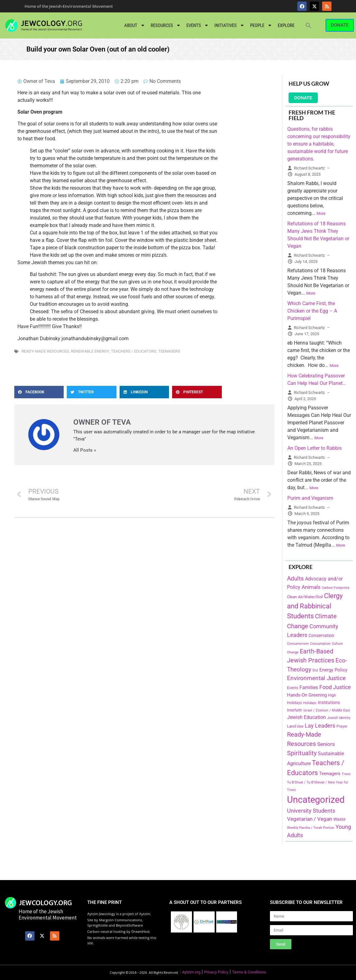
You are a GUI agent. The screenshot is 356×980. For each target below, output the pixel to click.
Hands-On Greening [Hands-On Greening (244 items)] (307, 695)
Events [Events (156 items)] (293, 688)
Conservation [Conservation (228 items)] (321, 636)
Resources (166, 25)
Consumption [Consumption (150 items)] (320, 644)
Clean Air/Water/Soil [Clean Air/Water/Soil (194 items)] (305, 597)
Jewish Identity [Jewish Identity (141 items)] (339, 718)
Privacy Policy (216, 972)
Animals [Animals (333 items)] (311, 587)
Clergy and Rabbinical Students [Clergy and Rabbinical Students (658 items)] (315, 606)
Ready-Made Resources (45, 351)
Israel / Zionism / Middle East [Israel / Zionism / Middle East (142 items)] (327, 710)
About (135, 25)
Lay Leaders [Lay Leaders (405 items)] (320, 726)
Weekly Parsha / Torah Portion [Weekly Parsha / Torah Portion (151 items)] (311, 828)
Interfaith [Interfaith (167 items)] (295, 710)
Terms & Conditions (249, 972)
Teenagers (169, 351)
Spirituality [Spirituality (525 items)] (302, 753)
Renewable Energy (90, 351)
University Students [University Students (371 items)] (311, 811)
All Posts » (85, 450)
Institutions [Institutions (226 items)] (329, 703)
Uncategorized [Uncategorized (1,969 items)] (316, 800)
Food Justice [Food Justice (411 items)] (335, 687)
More (321, 213)
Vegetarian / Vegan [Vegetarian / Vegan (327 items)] (310, 819)
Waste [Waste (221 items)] (339, 819)
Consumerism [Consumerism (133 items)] (298, 644)
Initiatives (229, 25)
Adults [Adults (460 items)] (295, 578)
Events (198, 25)
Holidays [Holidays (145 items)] (310, 703)
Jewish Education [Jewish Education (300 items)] (306, 717)
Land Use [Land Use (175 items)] (295, 726)
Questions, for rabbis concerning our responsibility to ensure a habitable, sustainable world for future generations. (319, 144)
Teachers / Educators (134, 351)
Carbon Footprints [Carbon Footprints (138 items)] (336, 588)
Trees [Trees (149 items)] (346, 774)
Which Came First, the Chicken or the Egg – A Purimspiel (312, 311)
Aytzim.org (191, 972)
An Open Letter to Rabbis (315, 448)
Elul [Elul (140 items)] (315, 670)
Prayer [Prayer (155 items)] (342, 726)
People (261, 25)
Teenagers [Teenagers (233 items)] (330, 774)
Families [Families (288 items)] (309, 687)
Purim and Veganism (310, 498)
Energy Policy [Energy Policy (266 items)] (333, 670)
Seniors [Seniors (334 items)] (326, 744)
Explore (286, 25)
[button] (308, 25)
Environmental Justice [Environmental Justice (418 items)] (316, 678)
